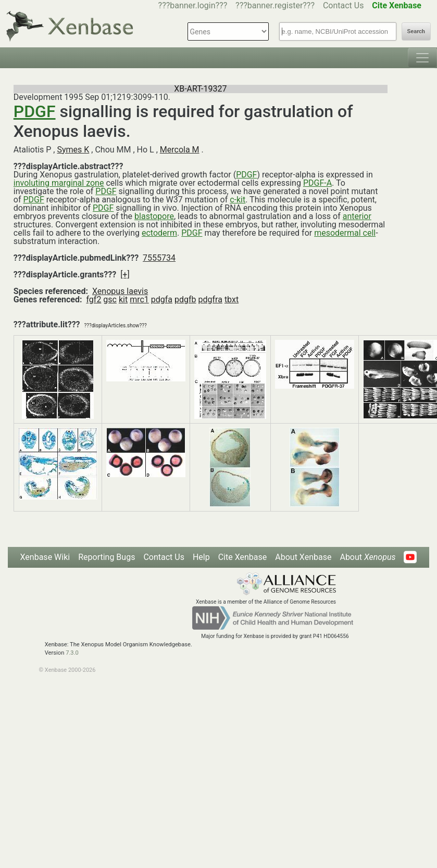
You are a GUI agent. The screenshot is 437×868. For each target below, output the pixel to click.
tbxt (232, 299)
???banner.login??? (193, 5)
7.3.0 (72, 653)
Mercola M (180, 150)
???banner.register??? (275, 5)
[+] (125, 275)
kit (123, 299)
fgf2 (93, 299)
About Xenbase (303, 557)
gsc (110, 299)
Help (201, 557)
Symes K (73, 150)
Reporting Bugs (107, 557)
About (367, 557)
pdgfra (210, 299)
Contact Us (344, 5)
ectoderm (159, 233)
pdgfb (185, 299)
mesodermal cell (345, 233)
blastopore (154, 216)
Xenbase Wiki (45, 557)
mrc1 (139, 299)
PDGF (35, 111)
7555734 (159, 258)
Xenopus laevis (120, 291)
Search (416, 31)
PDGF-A (317, 183)
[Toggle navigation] (422, 58)
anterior (357, 216)
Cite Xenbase (243, 557)
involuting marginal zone (59, 183)
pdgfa (162, 299)
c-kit (238, 200)
